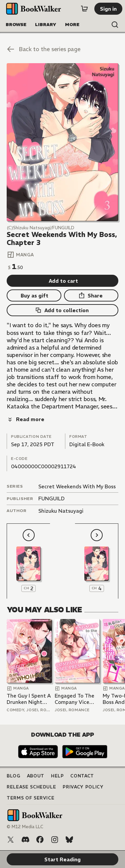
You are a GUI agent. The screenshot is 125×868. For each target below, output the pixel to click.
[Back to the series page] (62, 49)
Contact (82, 776)
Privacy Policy (83, 787)
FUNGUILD (51, 499)
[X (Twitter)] (11, 840)
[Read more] (25, 419)
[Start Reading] (62, 142)
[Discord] (25, 840)
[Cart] (84, 9)
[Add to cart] (62, 281)
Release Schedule (31, 787)
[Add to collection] (62, 310)
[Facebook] (40, 840)
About (36, 776)
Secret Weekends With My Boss (77, 486)
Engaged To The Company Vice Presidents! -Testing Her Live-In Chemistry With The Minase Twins (77, 699)
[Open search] (115, 25)
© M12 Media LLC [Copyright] (25, 827)
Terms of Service (30, 798)
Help (57, 776)
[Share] (91, 295)
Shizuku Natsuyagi (61, 511)
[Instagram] (55, 840)
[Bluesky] (69, 840)
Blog (13, 776)
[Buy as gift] (34, 295)
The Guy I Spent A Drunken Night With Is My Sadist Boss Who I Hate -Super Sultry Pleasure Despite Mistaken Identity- (29, 699)
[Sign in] (108, 9)
